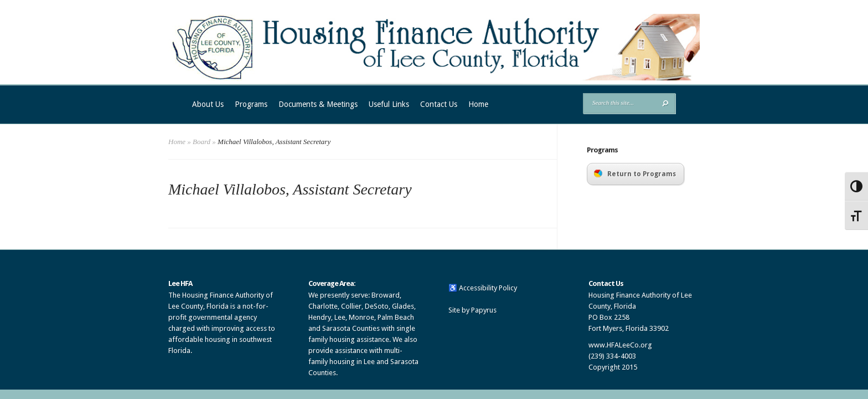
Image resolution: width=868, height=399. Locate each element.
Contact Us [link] (439, 104)
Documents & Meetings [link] (318, 104)
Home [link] (478, 104)
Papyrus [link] (484, 310)
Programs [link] (251, 104)
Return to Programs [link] (635, 174)
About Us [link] (208, 104)
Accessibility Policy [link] (488, 288)
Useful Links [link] (389, 104)
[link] (434, 78)
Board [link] (201, 142)
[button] (665, 103)
